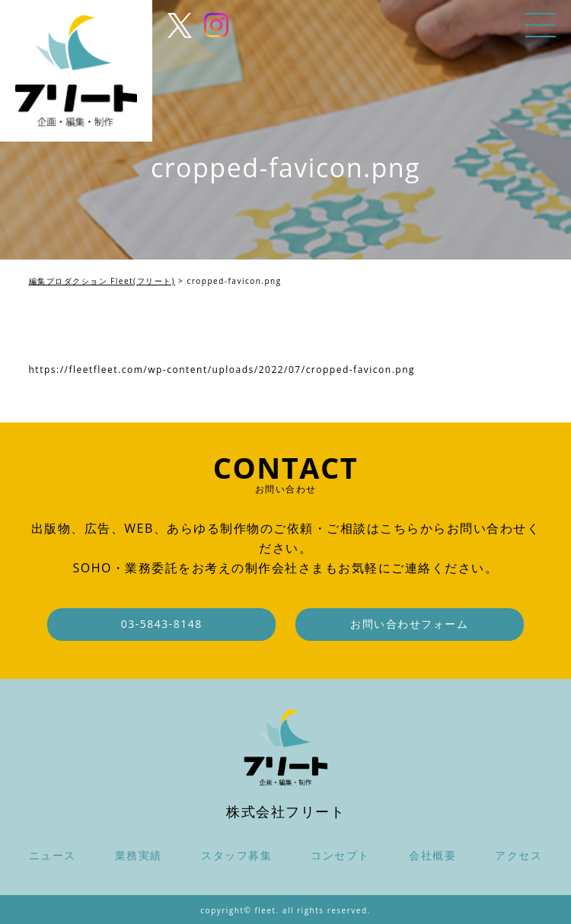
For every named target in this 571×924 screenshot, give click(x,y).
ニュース (53, 855)
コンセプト (340, 855)
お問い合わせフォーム (409, 624)
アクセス (518, 855)
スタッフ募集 (236, 855)
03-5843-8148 (162, 624)
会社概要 (432, 855)
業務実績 (139, 855)
